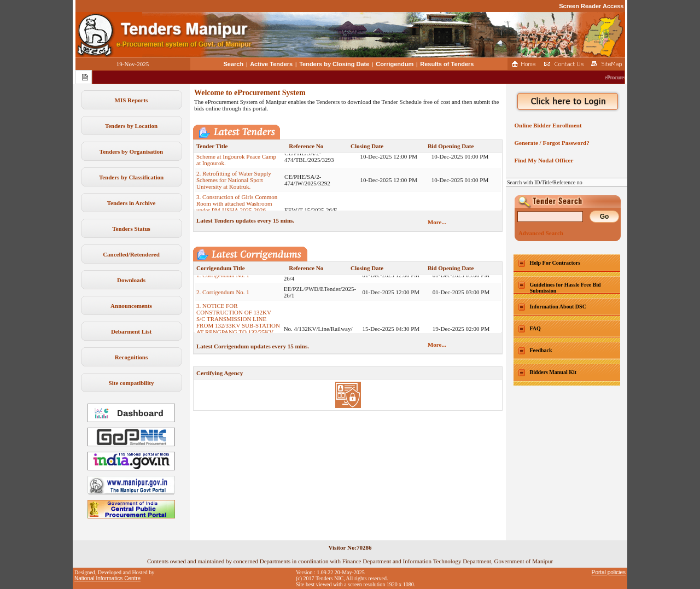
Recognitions (132, 357)
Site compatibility (132, 383)
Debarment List (131, 331)
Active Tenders (271, 64)
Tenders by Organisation (131, 151)
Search (234, 64)
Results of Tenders (447, 64)
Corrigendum (395, 64)
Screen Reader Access (591, 6)
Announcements (131, 306)
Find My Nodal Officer (542, 160)
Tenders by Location (131, 126)
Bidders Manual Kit (553, 372)
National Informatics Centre (107, 578)
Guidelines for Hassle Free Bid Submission (565, 288)
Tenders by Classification (131, 177)
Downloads (131, 280)
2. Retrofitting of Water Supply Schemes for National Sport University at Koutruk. (234, 183)
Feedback (541, 350)
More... (437, 222)
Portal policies (609, 572)
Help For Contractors (555, 263)
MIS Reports (132, 100)
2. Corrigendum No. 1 (223, 295)
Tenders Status (131, 229)
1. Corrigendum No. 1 (223, 278)
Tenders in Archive (132, 203)
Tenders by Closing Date (334, 64)
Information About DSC (558, 307)
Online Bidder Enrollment (547, 125)
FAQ (535, 328)
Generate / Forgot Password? (550, 143)
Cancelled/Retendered (131, 254)
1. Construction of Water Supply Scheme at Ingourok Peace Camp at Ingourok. (236, 160)
